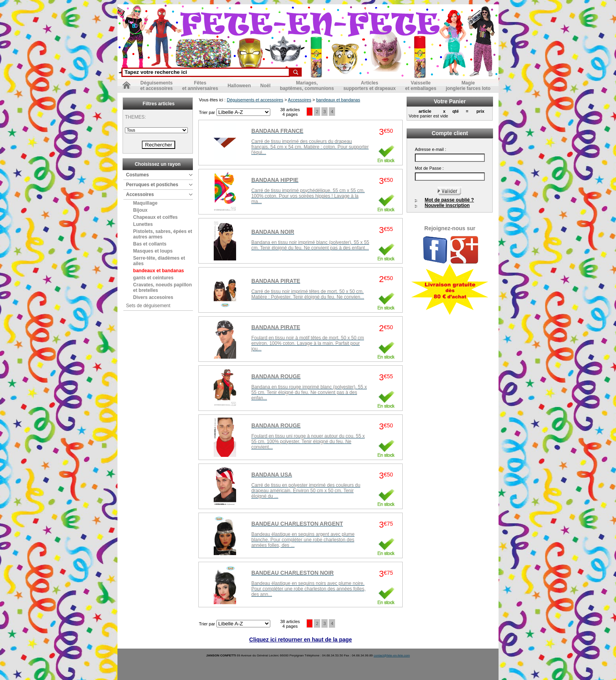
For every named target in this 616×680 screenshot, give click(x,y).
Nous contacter (204, 9)
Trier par (207, 112)
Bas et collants (150, 244)
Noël (265, 86)
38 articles (290, 110)
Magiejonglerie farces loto (468, 86)
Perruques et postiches (152, 185)
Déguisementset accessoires (157, 86)
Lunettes (143, 224)
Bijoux (140, 210)
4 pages (290, 114)
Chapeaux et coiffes (155, 217)
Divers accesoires (153, 297)
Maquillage (145, 203)
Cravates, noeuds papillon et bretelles (162, 288)
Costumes (137, 175)
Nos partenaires (360, 9)
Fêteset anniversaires (200, 86)
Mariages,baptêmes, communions (307, 86)
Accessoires (140, 194)
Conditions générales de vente (303, 9)
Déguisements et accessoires (255, 100)
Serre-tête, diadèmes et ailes (159, 261)
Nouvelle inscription (447, 205)
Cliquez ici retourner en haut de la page (300, 640)
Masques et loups (153, 251)
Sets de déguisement (148, 306)
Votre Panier (450, 101)
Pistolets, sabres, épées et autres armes (163, 234)
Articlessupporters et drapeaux (369, 86)
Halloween (239, 86)
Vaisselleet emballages (421, 86)
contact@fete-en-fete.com (392, 655)
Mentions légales (244, 9)
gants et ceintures (153, 278)
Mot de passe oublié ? (449, 200)
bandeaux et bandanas (159, 271)
